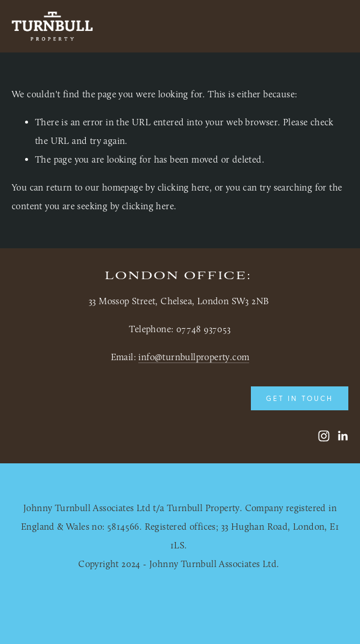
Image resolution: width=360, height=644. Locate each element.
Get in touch (300, 398)
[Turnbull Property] (324, 436)
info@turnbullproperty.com (194, 357)
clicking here (184, 187)
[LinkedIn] (342, 436)
